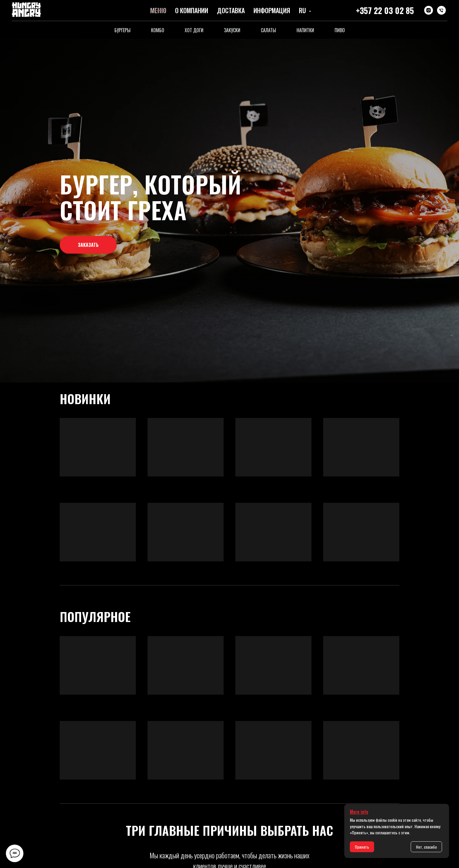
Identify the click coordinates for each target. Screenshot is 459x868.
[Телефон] (441, 10)
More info (359, 812)
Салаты (268, 30)
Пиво (340, 30)
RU (303, 10)
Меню (158, 10)
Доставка (231, 10)
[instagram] (429, 10)
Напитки (305, 30)
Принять (362, 847)
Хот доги (194, 30)
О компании (192, 10)
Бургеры (123, 30)
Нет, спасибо (426, 847)
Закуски (232, 30)
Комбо (158, 30)
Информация (272, 10)
